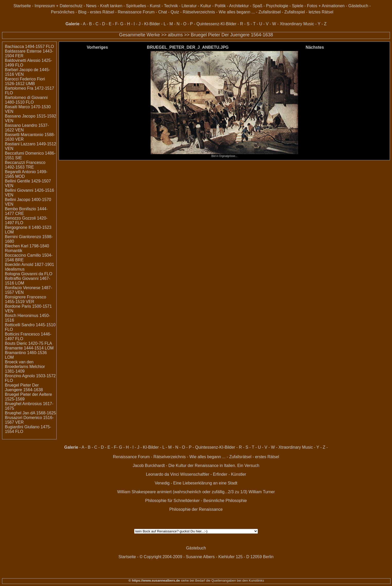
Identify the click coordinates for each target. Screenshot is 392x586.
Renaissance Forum (136, 12)
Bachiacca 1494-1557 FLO (29, 47)
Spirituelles (136, 6)
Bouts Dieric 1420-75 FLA (28, 343)
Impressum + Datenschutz (58, 6)
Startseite (22, 6)
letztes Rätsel (321, 12)
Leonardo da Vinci (163, 474)
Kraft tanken (111, 6)
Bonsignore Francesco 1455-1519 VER (25, 299)
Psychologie (277, 6)
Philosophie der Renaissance (196, 509)
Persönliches (63, 12)
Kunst (155, 6)
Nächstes (315, 47)
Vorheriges (97, 47)
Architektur (239, 6)
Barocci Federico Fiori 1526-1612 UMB (25, 81)
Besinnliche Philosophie (225, 501)
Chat (163, 12)
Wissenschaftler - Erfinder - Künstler (213, 474)
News (91, 6)
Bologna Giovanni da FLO (29, 274)
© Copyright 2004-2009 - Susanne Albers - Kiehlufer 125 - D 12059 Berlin (207, 557)
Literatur (189, 6)
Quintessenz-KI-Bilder (216, 24)
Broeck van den (19, 362)
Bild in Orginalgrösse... (224, 155)
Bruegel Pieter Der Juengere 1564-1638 (232, 35)
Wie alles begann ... (237, 12)
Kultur (206, 6)
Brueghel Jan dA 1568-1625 (30, 413)
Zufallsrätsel (269, 12)
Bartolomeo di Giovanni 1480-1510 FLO (26, 100)
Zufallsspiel (295, 12)
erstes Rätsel (102, 12)
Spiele (298, 6)
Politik (220, 6)
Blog (82, 12)
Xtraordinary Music (297, 24)
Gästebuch (358, 6)
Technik (171, 6)
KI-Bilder (152, 24)
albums (175, 35)
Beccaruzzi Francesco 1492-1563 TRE (25, 165)
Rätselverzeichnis (199, 12)
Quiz (175, 12)
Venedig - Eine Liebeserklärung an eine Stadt (196, 483)
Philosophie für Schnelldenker (172, 501)
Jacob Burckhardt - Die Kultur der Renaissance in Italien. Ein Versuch (196, 466)
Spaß (257, 6)
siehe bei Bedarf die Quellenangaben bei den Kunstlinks (222, 580)
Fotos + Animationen (326, 6)
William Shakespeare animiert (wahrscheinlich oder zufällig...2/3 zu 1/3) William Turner (196, 492)
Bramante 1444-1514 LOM (29, 348)
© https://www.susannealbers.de (154, 580)
